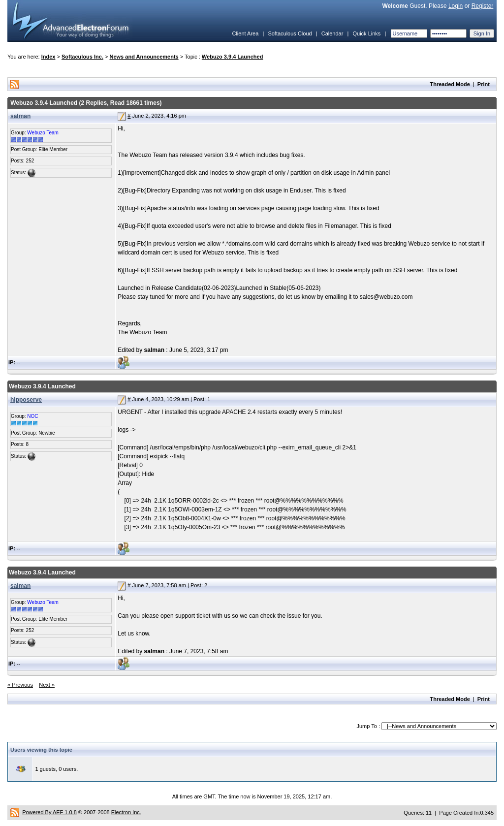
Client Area (245, 33)
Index (48, 57)
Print (484, 84)
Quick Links (366, 33)
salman (20, 116)
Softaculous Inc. (82, 57)
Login (456, 6)
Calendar (332, 33)
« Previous (20, 685)
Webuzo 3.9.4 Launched (233, 57)
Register (483, 6)
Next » (47, 685)
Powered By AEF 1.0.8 (49, 812)
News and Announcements (144, 57)
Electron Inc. (126, 812)
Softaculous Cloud (290, 33)
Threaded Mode (450, 84)
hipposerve (26, 400)
